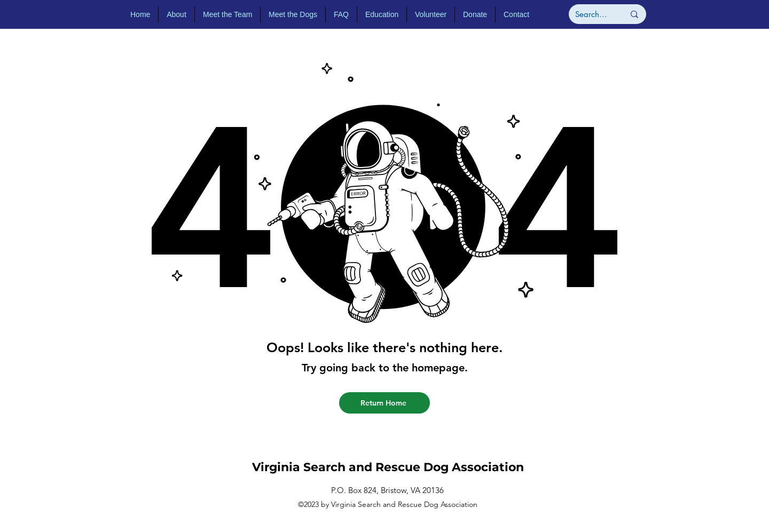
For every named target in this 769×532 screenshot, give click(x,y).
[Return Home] (384, 403)
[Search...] (592, 14)
